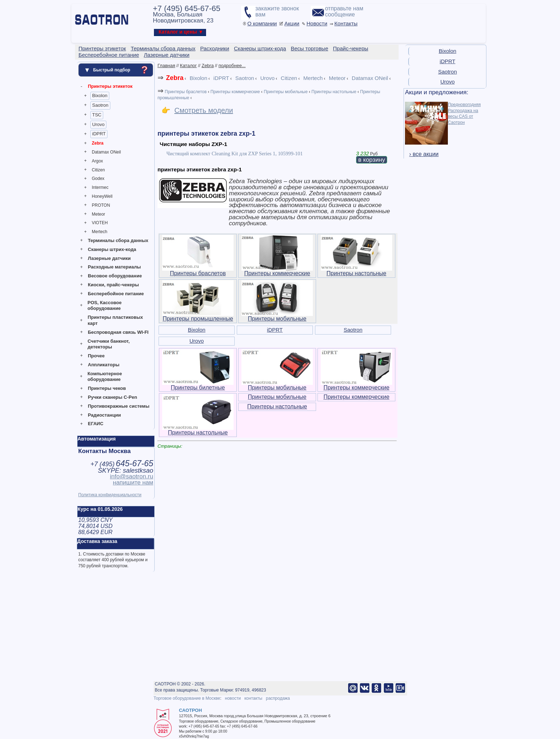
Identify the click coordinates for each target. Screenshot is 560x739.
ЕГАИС (96, 424)
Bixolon (100, 95)
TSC (97, 115)
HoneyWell (102, 196)
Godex (98, 179)
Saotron (100, 105)
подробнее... (232, 66)
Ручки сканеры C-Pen (112, 397)
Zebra (98, 143)
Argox (97, 161)
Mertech (99, 232)
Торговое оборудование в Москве (187, 698)
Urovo (98, 124)
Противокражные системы (119, 406)
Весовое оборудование (115, 276)
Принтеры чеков (107, 388)
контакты (253, 698)
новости (233, 698)
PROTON (101, 205)
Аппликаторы (104, 365)
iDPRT (99, 134)
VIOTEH (100, 223)
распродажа (278, 698)
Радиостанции (104, 415)
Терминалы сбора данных (118, 240)
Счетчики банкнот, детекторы (109, 344)
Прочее (96, 356)
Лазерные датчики (109, 258)
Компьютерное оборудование (105, 377)
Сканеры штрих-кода (112, 249)
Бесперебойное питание (116, 294)
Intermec (100, 187)
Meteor (98, 214)
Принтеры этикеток (110, 86)
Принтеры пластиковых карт (115, 320)
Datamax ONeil (106, 152)
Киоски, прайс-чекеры (113, 285)
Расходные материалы (114, 267)
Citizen (98, 170)
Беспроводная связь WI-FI (118, 332)
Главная (166, 66)
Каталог (188, 66)
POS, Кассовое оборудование (104, 306)
